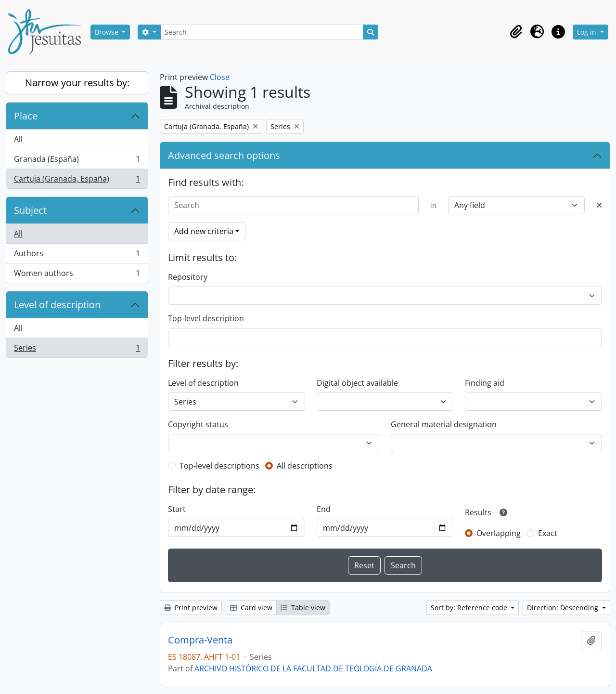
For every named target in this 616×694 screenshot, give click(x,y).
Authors (77, 255)
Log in (588, 32)
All (18, 139)
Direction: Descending (564, 608)
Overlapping (499, 533)
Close (220, 77)
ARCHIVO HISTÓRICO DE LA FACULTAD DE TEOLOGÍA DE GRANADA (313, 668)
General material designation (444, 424)
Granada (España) (77, 161)
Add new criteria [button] (204, 231)
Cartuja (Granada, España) (77, 181)
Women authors (77, 275)
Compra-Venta (200, 640)
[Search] (262, 32)
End (324, 509)
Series (77, 350)
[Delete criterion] (599, 205)
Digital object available (357, 383)
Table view (303, 608)
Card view (251, 608)
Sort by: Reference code (470, 608)
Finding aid (485, 383)
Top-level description (206, 318)
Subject (30, 210)
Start (177, 509)
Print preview (191, 608)
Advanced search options (224, 155)
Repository (188, 277)
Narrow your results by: (77, 83)
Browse (108, 32)
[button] (516, 32)
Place (26, 116)
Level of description (57, 305)
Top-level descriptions (219, 466)
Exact (548, 533)
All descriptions (305, 466)
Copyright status (198, 424)
